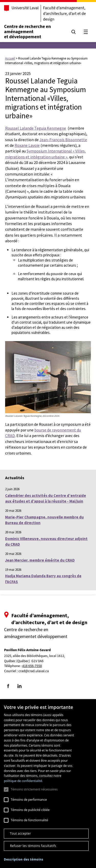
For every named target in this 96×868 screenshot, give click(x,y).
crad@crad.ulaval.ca (34, 671)
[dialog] (48, 784)
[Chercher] (73, 32)
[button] (24, 859)
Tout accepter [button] (20, 833)
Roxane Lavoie (27, 145)
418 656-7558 (32, 666)
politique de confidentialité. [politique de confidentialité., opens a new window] (23, 781)
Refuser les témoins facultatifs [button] (33, 846)
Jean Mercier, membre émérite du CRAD (40, 560)
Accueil (10, 58)
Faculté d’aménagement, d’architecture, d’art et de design (64, 14)
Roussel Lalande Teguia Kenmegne (36, 128)
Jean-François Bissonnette (63, 140)
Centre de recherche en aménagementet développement (28, 32)
